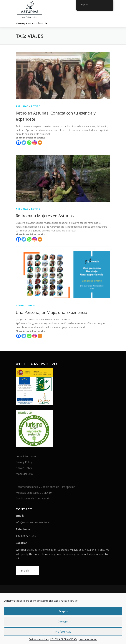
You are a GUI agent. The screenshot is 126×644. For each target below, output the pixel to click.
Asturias (22, 106)
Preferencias (63, 631)
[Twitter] (24, 143)
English (25, 571)
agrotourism (25, 305)
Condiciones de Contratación (33, 498)
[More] (40, 143)
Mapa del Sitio (24, 474)
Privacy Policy (24, 462)
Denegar (63, 621)
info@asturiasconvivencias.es (33, 522)
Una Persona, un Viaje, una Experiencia (51, 312)
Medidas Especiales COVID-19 (34, 493)
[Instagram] (35, 143)
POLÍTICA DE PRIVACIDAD (64, 639)
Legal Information (88, 639)
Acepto (63, 611)
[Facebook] (18, 143)
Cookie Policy (24, 468)
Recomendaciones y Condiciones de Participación (45, 487)
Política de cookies (39, 639)
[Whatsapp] (29, 143)
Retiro (36, 106)
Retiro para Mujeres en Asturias (45, 216)
